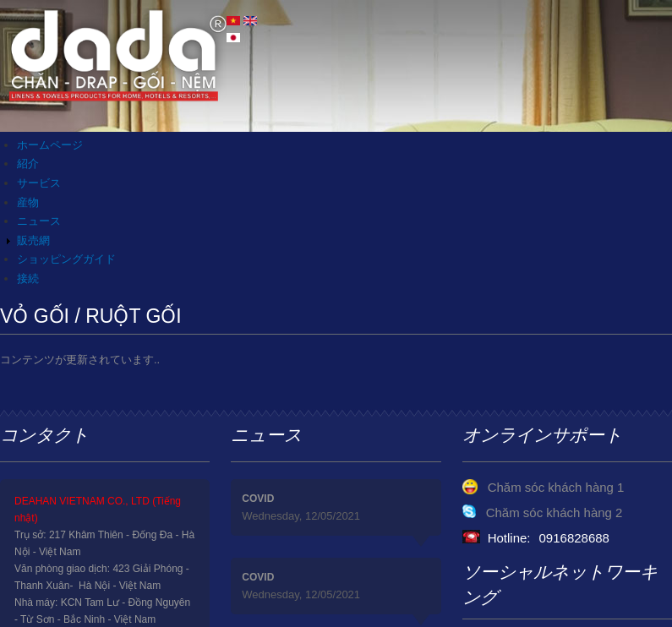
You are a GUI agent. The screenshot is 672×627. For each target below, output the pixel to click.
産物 (28, 202)
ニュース (39, 221)
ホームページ (50, 145)
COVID (258, 499)
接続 (28, 278)
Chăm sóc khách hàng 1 (556, 487)
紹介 (28, 164)
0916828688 (574, 538)
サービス (39, 183)
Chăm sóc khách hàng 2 (555, 513)
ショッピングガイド (66, 259)
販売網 (33, 240)
